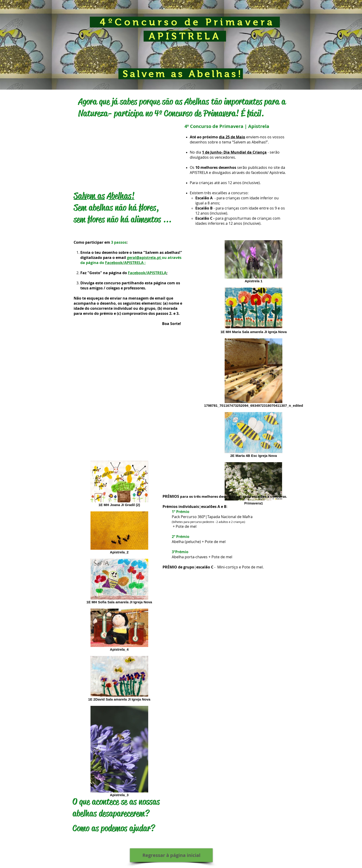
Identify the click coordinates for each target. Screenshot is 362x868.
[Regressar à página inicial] (171, 855)
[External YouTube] (126, 153)
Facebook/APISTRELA (124, 263)
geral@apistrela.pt (144, 258)
